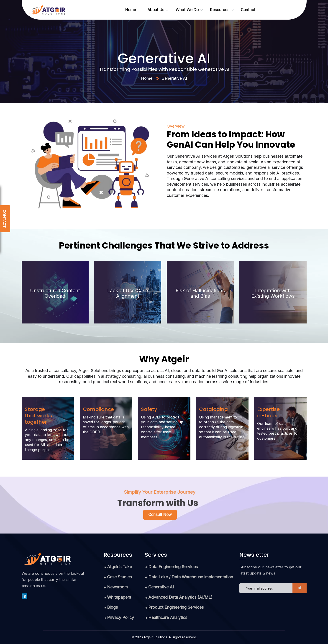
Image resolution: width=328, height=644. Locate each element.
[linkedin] (24, 596)
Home (147, 78)
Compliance (98, 409)
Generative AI (161, 587)
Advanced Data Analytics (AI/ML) (180, 597)
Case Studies (119, 577)
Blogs (112, 607)
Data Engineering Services (173, 567)
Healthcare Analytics (168, 617)
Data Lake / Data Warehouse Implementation (191, 577)
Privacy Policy (120, 617)
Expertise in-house (269, 412)
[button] (300, 588)
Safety (149, 409)
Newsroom (117, 587)
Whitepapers (119, 597)
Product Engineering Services (176, 607)
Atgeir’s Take (119, 567)
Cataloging (213, 409)
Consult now (160, 515)
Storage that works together (38, 416)
